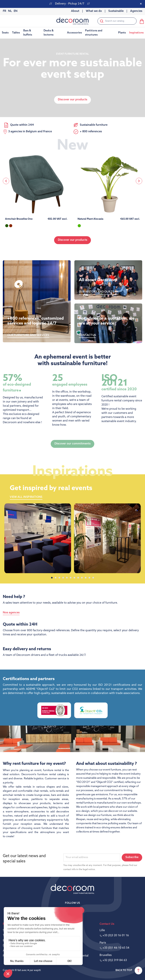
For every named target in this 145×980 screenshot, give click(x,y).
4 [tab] (63, 578)
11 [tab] (89, 578)
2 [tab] (56, 578)
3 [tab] (59, 578)
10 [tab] (86, 578)
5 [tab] (67, 578)
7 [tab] (74, 578)
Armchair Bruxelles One (19, 219)
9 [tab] (82, 578)
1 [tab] (52, 578)
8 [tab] (78, 578)
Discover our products (72, 240)
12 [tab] (93, 578)
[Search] (117, 21)
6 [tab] (71, 578)
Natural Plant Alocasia (90, 219)
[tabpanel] (38, 538)
